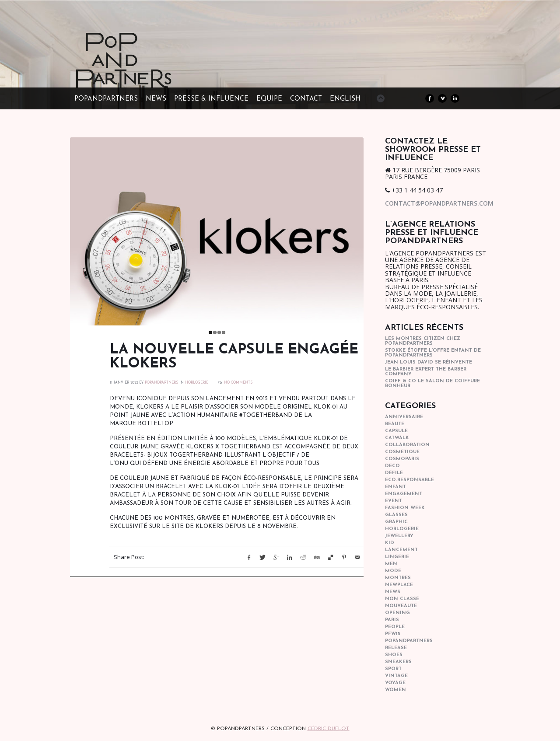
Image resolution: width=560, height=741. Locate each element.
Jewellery (399, 536)
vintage (396, 676)
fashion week (405, 508)
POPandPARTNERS (106, 99)
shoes (394, 655)
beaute (395, 424)
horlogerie (197, 391)
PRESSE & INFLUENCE (211, 99)
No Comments (238, 391)
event (394, 501)
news (393, 592)
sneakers (398, 662)
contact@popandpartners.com (439, 203)
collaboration (407, 445)
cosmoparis (402, 459)
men (391, 564)
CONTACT (306, 99)
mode (393, 571)
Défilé (394, 473)
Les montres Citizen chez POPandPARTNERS (423, 341)
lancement (401, 550)
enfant (395, 487)
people (395, 627)
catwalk (397, 438)
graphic (396, 522)
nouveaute (401, 606)
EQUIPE (269, 99)
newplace (399, 585)
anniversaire (404, 417)
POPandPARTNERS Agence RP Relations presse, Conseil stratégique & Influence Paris (140, 74)
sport (393, 669)
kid (390, 543)
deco (392, 466)
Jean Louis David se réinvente (429, 362)
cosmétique (402, 452)
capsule (396, 431)
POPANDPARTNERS (161, 391)
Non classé (402, 599)
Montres (398, 578)
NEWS (156, 99)
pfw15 (393, 634)
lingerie (397, 557)
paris (392, 620)
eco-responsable (409, 480)
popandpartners (409, 641)
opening (397, 613)
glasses (396, 515)
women (395, 690)
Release (396, 648)
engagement (404, 494)
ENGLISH (345, 99)
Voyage (395, 683)
